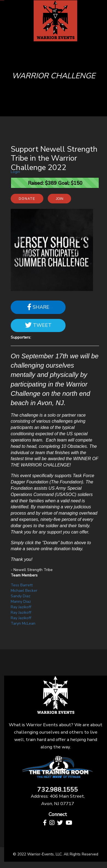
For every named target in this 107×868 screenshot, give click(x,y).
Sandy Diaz (21, 596)
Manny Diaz (21, 602)
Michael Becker (24, 591)
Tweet (38, 325)
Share (38, 307)
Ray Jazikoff (21, 607)
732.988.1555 (58, 790)
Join (59, 199)
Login (15, 172)
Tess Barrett (22, 585)
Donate (27, 199)
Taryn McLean (23, 623)
